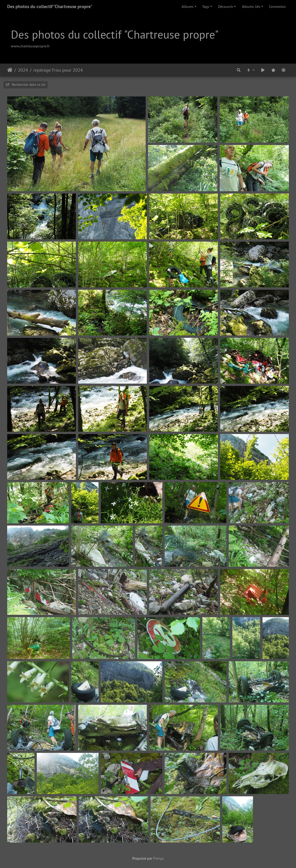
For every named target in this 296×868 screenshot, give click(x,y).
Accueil (10, 70)
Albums (188, 6)
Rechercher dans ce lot (26, 85)
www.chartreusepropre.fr (30, 46)
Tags (206, 6)
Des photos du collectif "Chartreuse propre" (50, 6)
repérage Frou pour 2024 (58, 70)
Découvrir (226, 6)
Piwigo (159, 858)
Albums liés (251, 6)
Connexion (277, 6)
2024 (23, 70)
